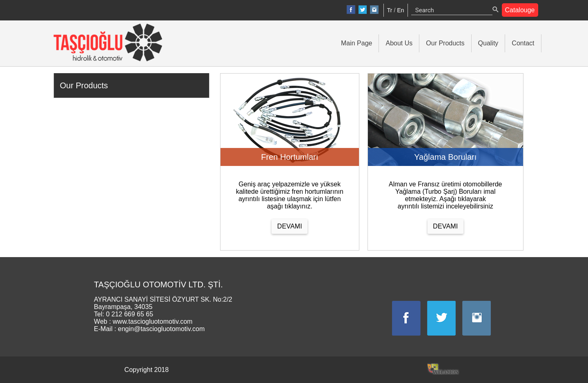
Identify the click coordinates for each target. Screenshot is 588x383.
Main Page (357, 43)
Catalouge (520, 10)
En (400, 10)
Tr (390, 10)
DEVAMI (290, 226)
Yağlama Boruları (445, 157)
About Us (399, 43)
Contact (523, 43)
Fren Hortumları (290, 157)
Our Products (445, 43)
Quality (488, 43)
